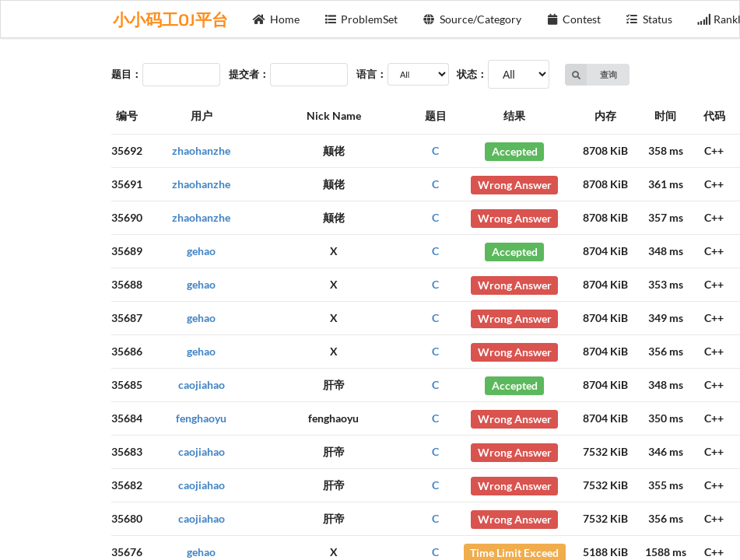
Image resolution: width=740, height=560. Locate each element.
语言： (372, 74)
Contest (574, 19)
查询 (591, 75)
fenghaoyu (201, 418)
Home (276, 19)
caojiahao (202, 385)
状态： (472, 74)
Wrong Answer (515, 184)
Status (649, 19)
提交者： (249, 74)
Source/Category (472, 19)
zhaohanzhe (201, 150)
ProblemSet (361, 19)
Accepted (515, 150)
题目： (126, 74)
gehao (201, 251)
